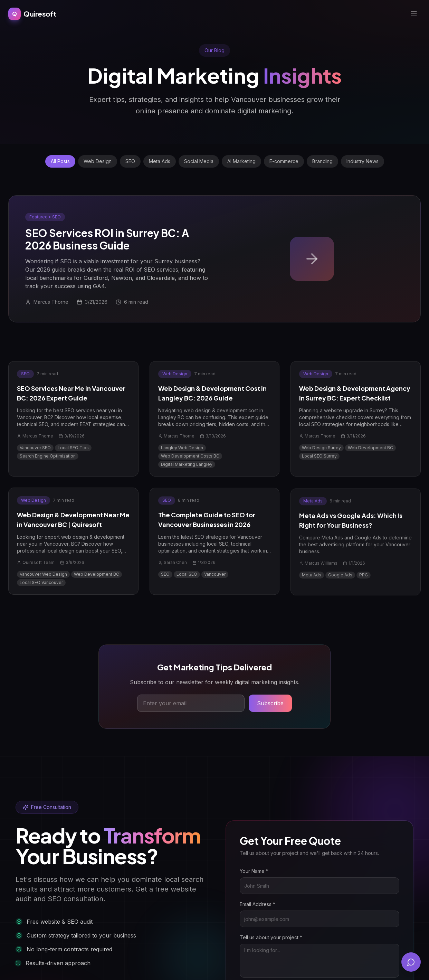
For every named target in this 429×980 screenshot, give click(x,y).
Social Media (199, 161)
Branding (322, 161)
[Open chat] (411, 962)
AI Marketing (241, 161)
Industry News (363, 161)
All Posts (60, 161)
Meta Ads (160, 161)
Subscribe (270, 704)
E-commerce (284, 161)
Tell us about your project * (280, 937)
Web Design (98, 161)
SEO (130, 161)
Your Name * (263, 871)
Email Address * (266, 904)
